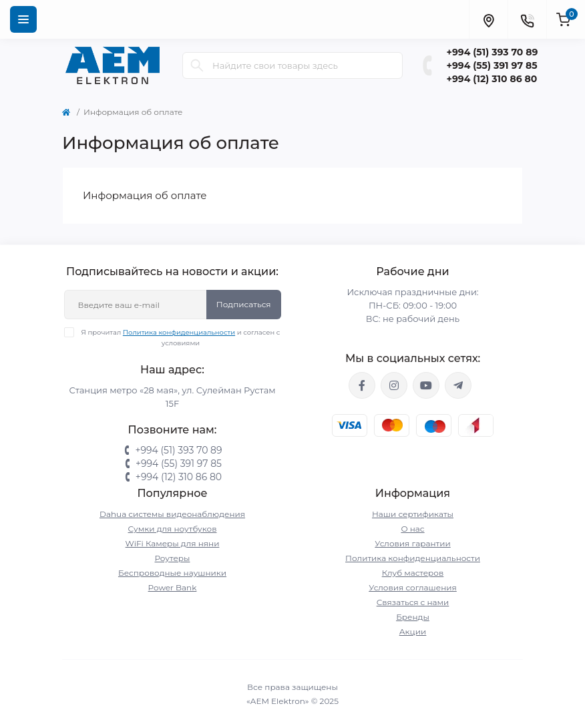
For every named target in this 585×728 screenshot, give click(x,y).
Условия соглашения (413, 587)
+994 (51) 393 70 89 (493, 52)
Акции (413, 631)
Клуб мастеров (413, 573)
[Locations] (488, 19)
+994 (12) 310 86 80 (492, 79)
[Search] (197, 65)
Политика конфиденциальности (179, 332)
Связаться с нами (413, 602)
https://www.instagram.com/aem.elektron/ (394, 385)
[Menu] (23, 19)
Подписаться (244, 304)
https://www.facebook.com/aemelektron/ (362, 385)
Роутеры (173, 558)
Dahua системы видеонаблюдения (172, 514)
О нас (412, 529)
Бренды (413, 617)
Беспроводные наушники (172, 573)
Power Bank (173, 587)
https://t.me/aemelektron (458, 385)
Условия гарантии (412, 543)
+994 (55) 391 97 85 (492, 65)
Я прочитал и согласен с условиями (181, 337)
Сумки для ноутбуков (173, 529)
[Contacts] (527, 19)
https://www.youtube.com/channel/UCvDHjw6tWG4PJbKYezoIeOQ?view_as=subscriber (426, 385)
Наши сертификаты (413, 514)
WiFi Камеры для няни (173, 543)
